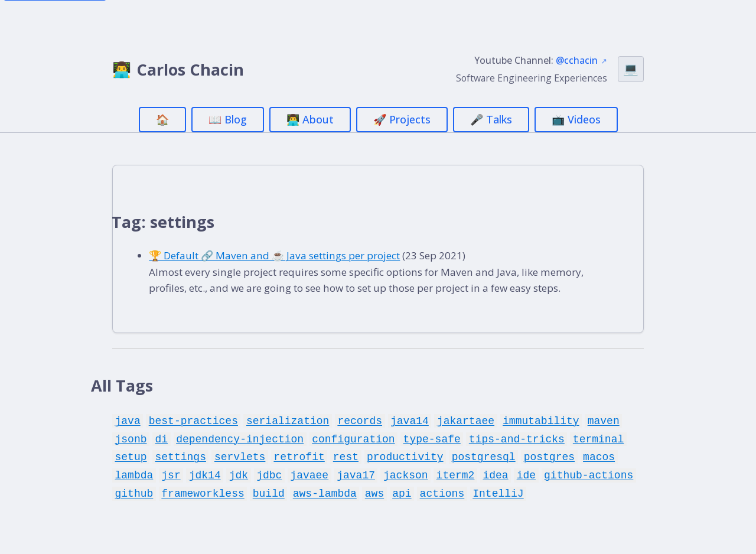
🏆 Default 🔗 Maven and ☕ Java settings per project (286, 257)
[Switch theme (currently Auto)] (631, 69)
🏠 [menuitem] (162, 119)
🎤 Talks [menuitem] (491, 119)
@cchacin (577, 60)
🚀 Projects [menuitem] (402, 119)
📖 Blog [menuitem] (228, 119)
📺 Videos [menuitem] (576, 119)
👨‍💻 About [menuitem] (310, 119)
